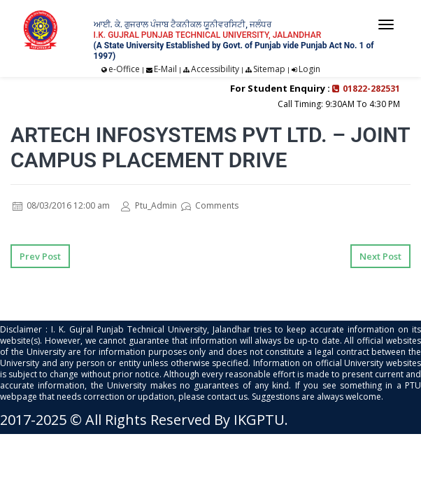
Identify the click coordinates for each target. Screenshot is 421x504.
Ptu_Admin (149, 205)
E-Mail (165, 69)
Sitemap (269, 69)
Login (309, 69)
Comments (210, 205)
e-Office (124, 69)
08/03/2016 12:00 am (61, 205)
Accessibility (215, 69)
